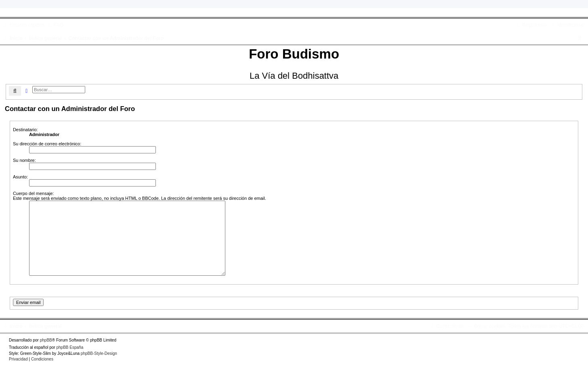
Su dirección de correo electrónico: (47, 144)
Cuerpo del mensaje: (34, 193)
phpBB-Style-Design (99, 353)
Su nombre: (24, 160)
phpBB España (70, 347)
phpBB (46, 340)
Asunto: (20, 177)
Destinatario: (25, 130)
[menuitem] (55, 25)
